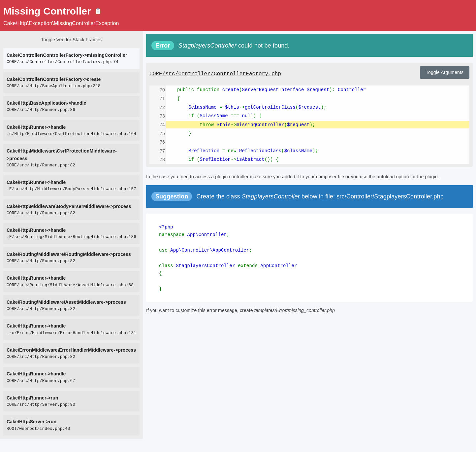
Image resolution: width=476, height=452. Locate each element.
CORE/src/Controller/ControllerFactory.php (215, 74)
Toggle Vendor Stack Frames (71, 40)
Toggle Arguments (445, 72)
